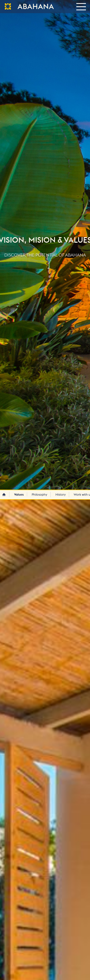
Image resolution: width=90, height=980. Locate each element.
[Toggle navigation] (81, 7)
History (61, 494)
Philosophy (39, 494)
